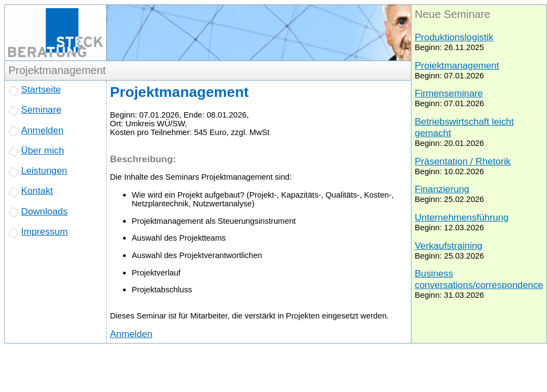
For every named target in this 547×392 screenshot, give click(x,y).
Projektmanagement (457, 65)
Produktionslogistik (454, 37)
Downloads (45, 211)
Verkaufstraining (448, 246)
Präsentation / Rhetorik (463, 161)
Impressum (45, 231)
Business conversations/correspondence (479, 279)
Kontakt (37, 191)
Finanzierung (442, 189)
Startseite (41, 89)
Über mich (43, 150)
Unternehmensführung (462, 217)
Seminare (41, 109)
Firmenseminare (449, 93)
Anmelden (42, 130)
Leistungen (44, 170)
